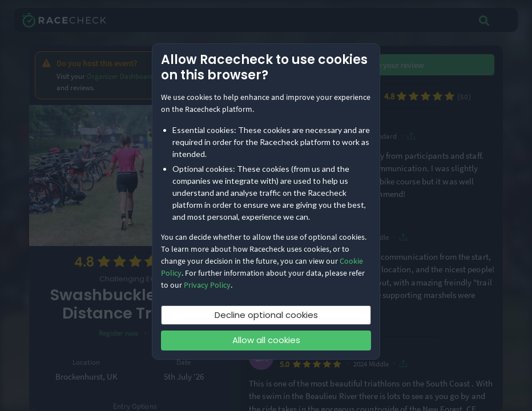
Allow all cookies (266, 340)
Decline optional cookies (266, 315)
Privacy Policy (207, 285)
